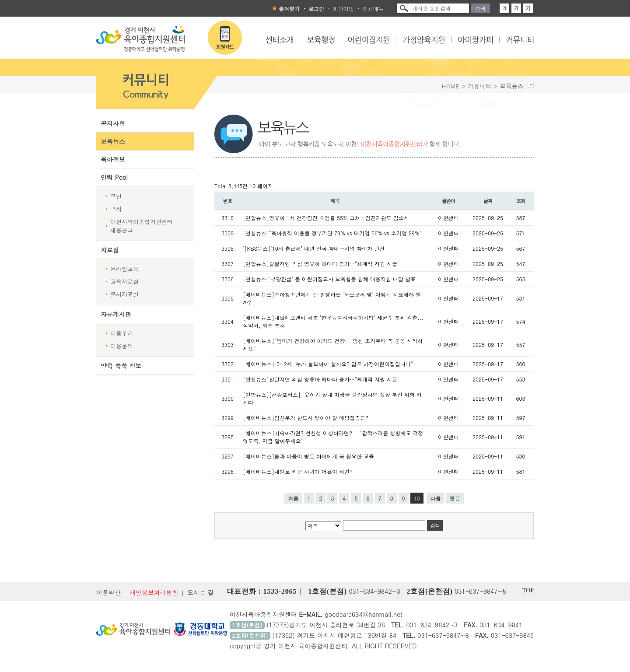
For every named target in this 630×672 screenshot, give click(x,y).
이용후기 (122, 333)
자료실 (110, 250)
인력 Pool (114, 177)
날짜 (488, 201)
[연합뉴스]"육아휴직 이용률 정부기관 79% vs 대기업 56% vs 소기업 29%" (332, 233)
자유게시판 (116, 314)
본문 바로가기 (0, 0)
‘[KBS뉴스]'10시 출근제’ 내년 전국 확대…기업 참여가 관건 (314, 248)
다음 (436, 498)
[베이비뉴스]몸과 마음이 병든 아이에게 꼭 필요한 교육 (308, 456)
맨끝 (455, 498)
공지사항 (113, 123)
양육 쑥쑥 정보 (121, 366)
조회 (521, 201)
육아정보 (113, 159)
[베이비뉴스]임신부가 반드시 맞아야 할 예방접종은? (306, 418)
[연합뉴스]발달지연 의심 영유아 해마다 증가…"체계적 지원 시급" (321, 264)
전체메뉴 (373, 9)
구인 (116, 196)
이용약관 (108, 592)
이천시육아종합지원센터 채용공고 (142, 226)
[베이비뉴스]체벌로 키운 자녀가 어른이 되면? (298, 471)
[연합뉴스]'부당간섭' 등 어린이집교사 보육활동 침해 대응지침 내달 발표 (329, 279)
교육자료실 (124, 282)
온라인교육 (124, 269)
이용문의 (122, 346)
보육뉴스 (113, 141)
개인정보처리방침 (154, 592)
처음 (293, 498)
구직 (116, 209)
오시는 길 (201, 592)
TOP (528, 590)
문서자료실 (124, 294)
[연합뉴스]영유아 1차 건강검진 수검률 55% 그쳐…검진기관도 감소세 (326, 218)
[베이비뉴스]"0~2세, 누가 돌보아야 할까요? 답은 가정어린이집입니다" (328, 364)
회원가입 (343, 9)
